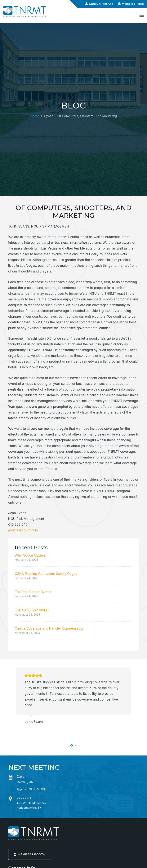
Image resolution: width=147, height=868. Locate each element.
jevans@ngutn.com (23, 530)
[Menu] (142, 15)
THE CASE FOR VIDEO (32, 610)
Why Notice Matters (30, 556)
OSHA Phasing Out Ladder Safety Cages (46, 574)
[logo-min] (34, 833)
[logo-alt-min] (25, 11)
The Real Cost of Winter (33, 592)
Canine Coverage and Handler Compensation (49, 628)
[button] (72, 745)
